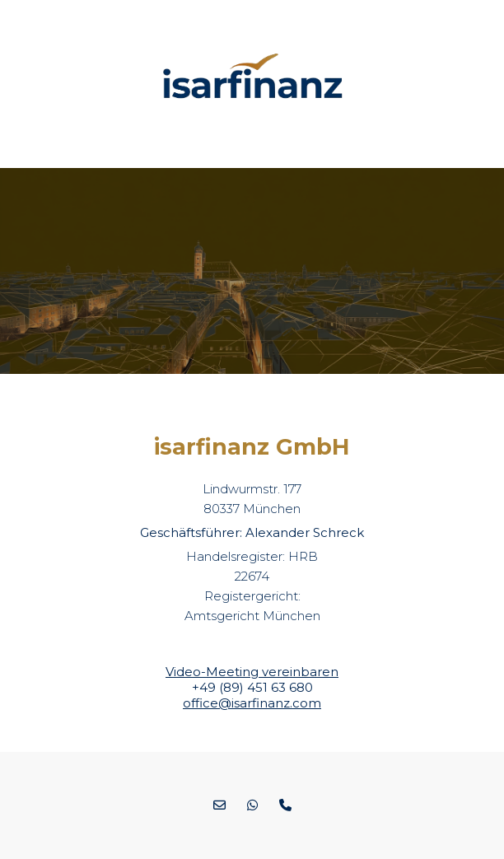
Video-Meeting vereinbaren (252, 672)
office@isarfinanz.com (252, 703)
